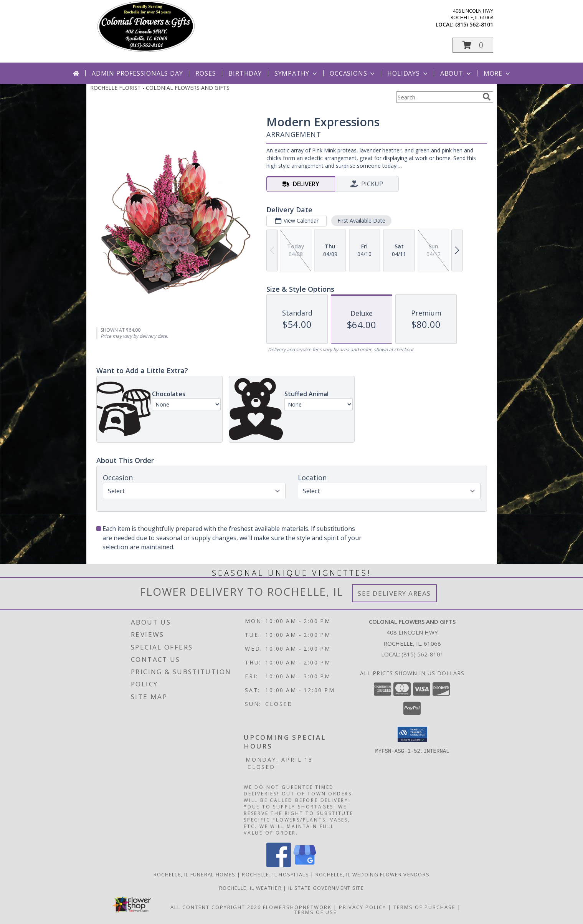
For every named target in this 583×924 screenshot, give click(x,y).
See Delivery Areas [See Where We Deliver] (394, 593)
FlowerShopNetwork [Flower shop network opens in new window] (297, 907)
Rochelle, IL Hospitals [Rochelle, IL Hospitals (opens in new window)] (275, 874)
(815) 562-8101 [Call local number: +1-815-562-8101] (474, 24)
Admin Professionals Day (137, 73)
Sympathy (296, 73)
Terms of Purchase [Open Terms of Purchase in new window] (424, 907)
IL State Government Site (326, 888)
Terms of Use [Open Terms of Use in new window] (316, 912)
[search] (487, 97)
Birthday (245, 73)
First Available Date (361, 221)
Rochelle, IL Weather (250, 888)
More (498, 73)
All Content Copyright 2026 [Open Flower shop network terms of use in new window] (216, 907)
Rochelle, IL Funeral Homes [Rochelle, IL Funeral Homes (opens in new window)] (195, 874)
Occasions (353, 73)
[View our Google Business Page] (305, 865)
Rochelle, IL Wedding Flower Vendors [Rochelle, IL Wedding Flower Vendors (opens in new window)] (373, 874)
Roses (206, 73)
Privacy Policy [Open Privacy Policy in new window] (363, 907)
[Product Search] (438, 97)
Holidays (408, 73)
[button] (473, 45)
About (456, 73)
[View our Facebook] (279, 865)
